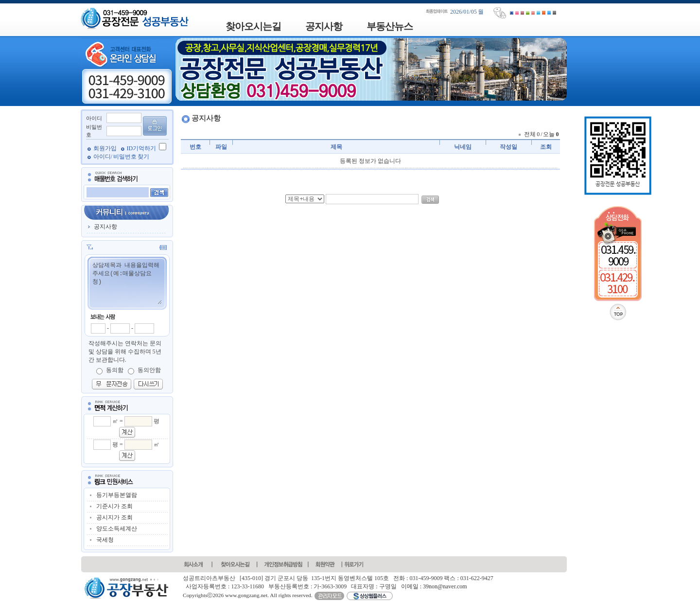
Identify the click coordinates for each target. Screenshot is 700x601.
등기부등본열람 (117, 495)
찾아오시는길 (253, 26)
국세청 (105, 540)
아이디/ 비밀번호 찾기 (121, 157)
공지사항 (324, 26)
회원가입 (105, 148)
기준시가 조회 (114, 506)
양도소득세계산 (117, 529)
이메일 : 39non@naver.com (434, 586)
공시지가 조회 (114, 517)
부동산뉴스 (390, 26)
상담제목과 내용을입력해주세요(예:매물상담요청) (127, 283)
